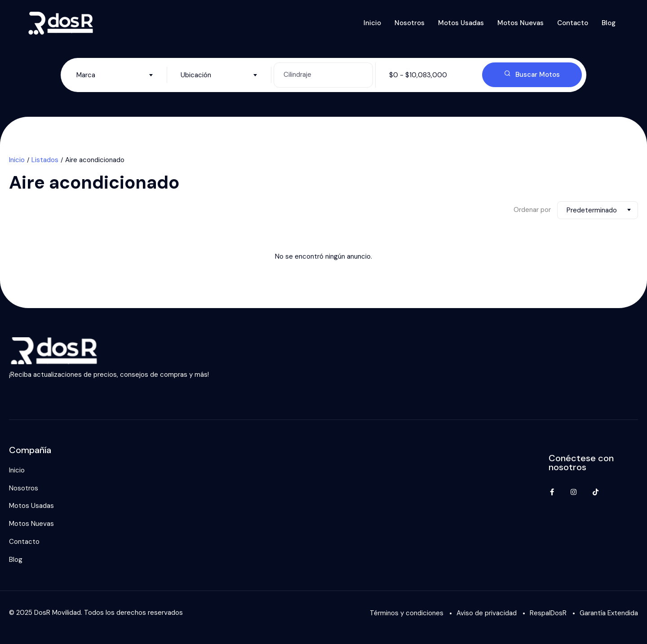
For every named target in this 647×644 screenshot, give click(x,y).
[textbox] (115, 75)
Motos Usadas (461, 23)
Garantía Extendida (609, 613)
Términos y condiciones (407, 613)
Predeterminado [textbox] (592, 210)
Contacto (573, 23)
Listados (45, 160)
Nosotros (410, 23)
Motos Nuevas (521, 23)
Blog (609, 23)
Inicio (372, 23)
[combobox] (115, 75)
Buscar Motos (532, 75)
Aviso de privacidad (487, 613)
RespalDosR (548, 613)
